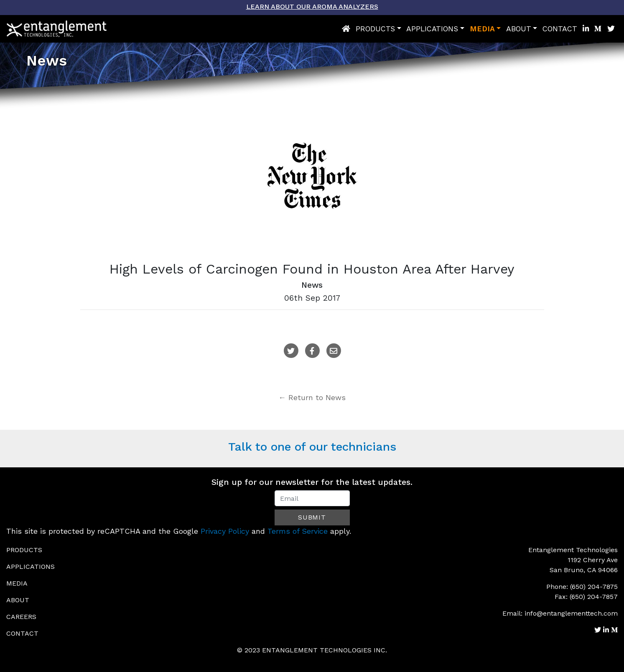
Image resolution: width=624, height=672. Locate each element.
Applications (432, 29)
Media (482, 29)
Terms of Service (298, 531)
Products (375, 29)
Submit (312, 517)
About (519, 29)
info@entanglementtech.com (571, 613)
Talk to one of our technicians (312, 447)
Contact (560, 29)
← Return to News (312, 397)
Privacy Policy (225, 531)
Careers (21, 617)
